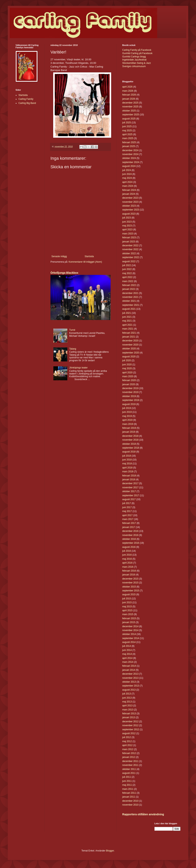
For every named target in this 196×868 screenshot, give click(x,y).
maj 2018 (127, 464)
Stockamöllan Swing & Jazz (137, 63)
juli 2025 (127, 123)
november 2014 (130, 630)
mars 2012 (128, 749)
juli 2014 (127, 646)
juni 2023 (127, 222)
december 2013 (130, 674)
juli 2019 (127, 408)
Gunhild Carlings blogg (134, 57)
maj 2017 (127, 511)
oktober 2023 (129, 206)
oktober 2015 (129, 587)
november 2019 (130, 392)
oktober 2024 (129, 158)
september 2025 (131, 115)
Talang (73, 349)
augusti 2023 (129, 214)
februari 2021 (129, 333)
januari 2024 (129, 194)
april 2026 (127, 87)
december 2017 (130, 483)
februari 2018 (129, 476)
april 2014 (127, 658)
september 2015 (131, 591)
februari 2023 (129, 238)
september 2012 (131, 729)
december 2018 (130, 436)
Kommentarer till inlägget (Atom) (85, 262)
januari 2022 (129, 289)
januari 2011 (129, 797)
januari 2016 (129, 575)
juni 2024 (127, 174)
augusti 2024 (129, 166)
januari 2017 (129, 527)
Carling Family (26, 99)
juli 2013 (127, 694)
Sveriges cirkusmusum (134, 66)
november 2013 (130, 678)
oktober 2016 (129, 539)
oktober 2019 (129, 396)
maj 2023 (127, 226)
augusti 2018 (129, 452)
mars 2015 (128, 614)
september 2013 (131, 686)
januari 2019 (129, 432)
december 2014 (130, 626)
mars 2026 (128, 91)
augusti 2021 (129, 309)
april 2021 (127, 325)
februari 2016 (129, 571)
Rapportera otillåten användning (143, 814)
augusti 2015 (129, 594)
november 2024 (130, 154)
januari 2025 (129, 146)
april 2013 (127, 706)
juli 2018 (127, 456)
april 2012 (127, 745)
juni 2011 (127, 781)
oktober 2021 (129, 301)
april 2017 (127, 515)
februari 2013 (129, 714)
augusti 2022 (129, 261)
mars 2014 (128, 662)
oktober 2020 (129, 349)
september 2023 (131, 210)
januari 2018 (129, 480)
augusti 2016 (129, 547)
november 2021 (130, 297)
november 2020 (130, 345)
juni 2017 (127, 507)
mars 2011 (128, 789)
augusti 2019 (129, 404)
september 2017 (131, 495)
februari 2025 (129, 142)
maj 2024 (127, 178)
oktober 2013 (129, 682)
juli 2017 (127, 503)
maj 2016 (127, 559)
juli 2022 (127, 265)
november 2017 (130, 487)
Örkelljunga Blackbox (64, 273)
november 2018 (130, 440)
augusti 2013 (129, 690)
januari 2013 (129, 717)
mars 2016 (128, 567)
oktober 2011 (129, 769)
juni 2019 (127, 412)
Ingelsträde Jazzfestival (134, 60)
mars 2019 (128, 424)
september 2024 (131, 162)
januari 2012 (129, 757)
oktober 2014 (129, 634)
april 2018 (127, 468)
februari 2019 (129, 428)
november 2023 (130, 202)
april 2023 (127, 230)
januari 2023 (129, 242)
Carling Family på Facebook (137, 50)
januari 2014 (129, 670)
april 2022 (127, 277)
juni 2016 (127, 555)
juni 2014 (127, 650)
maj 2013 (127, 702)
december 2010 (130, 801)
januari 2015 (129, 622)
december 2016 (130, 531)
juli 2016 (127, 551)
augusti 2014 (129, 642)
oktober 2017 (129, 491)
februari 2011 (129, 793)
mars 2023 (128, 234)
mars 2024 (128, 186)
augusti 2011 (129, 773)
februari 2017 (129, 523)
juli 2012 (127, 737)
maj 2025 (127, 131)
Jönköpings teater (78, 368)
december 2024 (130, 150)
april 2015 (127, 610)
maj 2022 (127, 273)
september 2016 (131, 543)
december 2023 (130, 198)
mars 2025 (128, 138)
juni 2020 (127, 365)
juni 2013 (127, 698)
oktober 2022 (129, 253)
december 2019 (130, 388)
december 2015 (130, 579)
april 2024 (127, 182)
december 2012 (130, 722)
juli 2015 (127, 599)
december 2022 (130, 245)
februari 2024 (129, 190)
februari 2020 (129, 380)
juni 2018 (127, 460)
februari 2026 (129, 95)
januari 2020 (129, 384)
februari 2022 (129, 285)
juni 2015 (127, 602)
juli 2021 (127, 313)
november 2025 (130, 107)
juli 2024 (127, 170)
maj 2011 (127, 785)
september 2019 (131, 400)
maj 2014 (127, 654)
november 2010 (130, 805)
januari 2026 (129, 99)
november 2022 (130, 249)
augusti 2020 (129, 357)
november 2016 (130, 535)
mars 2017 (128, 519)
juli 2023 (127, 218)
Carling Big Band (27, 103)
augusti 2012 (129, 733)
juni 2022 (127, 269)
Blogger (110, 851)
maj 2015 (127, 607)
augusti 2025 (129, 119)
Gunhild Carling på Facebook (137, 53)
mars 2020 (128, 376)
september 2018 (131, 448)
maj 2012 (127, 741)
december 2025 (130, 103)
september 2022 (131, 257)
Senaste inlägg (59, 256)
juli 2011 (127, 777)
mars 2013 (128, 710)
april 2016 (127, 563)
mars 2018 (128, 472)
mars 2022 (128, 281)
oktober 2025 (129, 111)
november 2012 (130, 725)
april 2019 (127, 420)
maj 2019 (127, 416)
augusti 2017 (129, 499)
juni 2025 (127, 126)
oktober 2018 (129, 444)
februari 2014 (129, 666)
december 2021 (130, 293)
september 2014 (131, 638)
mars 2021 (128, 329)
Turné (72, 330)
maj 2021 (127, 321)
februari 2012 (129, 753)
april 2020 (127, 373)
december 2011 (130, 761)
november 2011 (130, 765)
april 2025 (127, 134)
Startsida (89, 256)
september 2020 (131, 353)
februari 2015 (129, 618)
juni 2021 (127, 317)
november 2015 (130, 583)
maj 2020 (127, 368)
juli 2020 (127, 360)
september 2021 (131, 305)
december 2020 (130, 341)
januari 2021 (129, 337)
